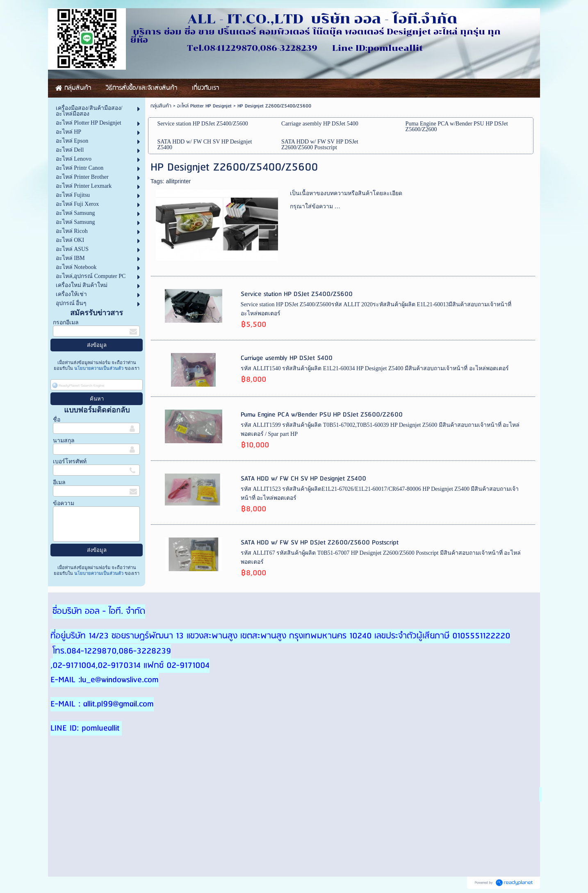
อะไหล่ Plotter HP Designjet (204, 106)
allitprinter (178, 181)
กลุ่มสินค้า (161, 106)
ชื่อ (57, 420)
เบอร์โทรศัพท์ (70, 461)
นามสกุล (64, 441)
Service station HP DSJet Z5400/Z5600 (297, 294)
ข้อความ (64, 503)
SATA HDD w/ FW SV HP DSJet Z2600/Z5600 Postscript (320, 543)
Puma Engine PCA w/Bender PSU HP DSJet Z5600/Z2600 (322, 415)
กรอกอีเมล (66, 322)
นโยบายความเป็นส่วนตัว (99, 368)
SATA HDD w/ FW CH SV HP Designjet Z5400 (303, 479)
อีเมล (59, 482)
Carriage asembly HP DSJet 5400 (287, 358)
